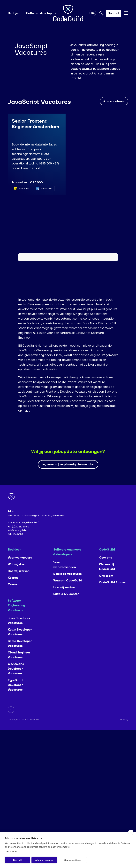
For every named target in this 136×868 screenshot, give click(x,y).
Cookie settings (72, 860)
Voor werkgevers (20, 564)
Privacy (124, 726)
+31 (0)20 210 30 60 (18, 533)
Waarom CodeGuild (68, 587)
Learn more (11, 851)
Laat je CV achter (66, 601)
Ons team (106, 582)
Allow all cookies (44, 860)
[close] (131, 832)
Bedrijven (15, 13)
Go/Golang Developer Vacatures (16, 675)
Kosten (13, 584)
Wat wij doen (17, 571)
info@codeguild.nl (17, 537)
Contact (14, 591)
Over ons (106, 564)
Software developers (41, 13)
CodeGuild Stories (112, 589)
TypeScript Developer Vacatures (16, 692)
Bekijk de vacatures (68, 580)
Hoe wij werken (19, 578)
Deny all (17, 860)
